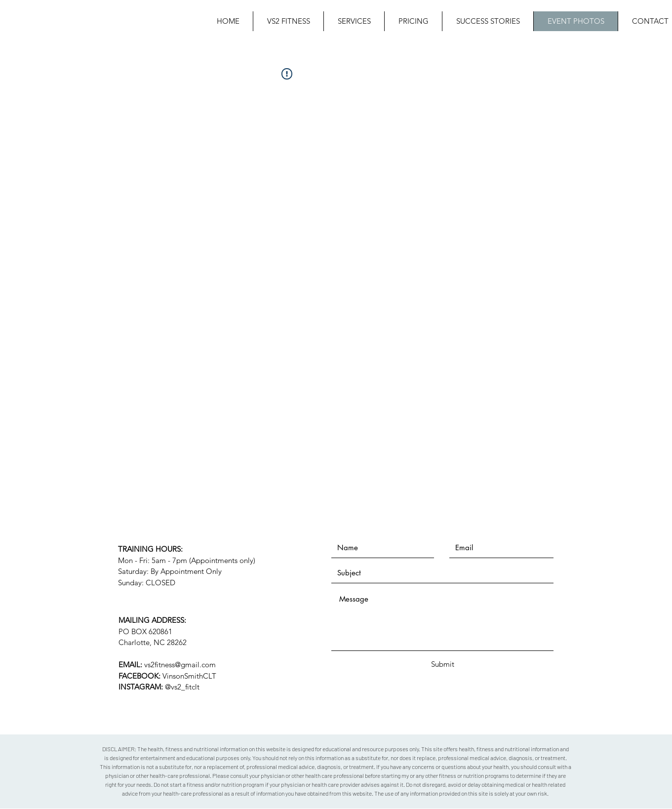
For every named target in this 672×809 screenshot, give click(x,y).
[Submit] (443, 664)
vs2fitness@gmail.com (180, 665)
